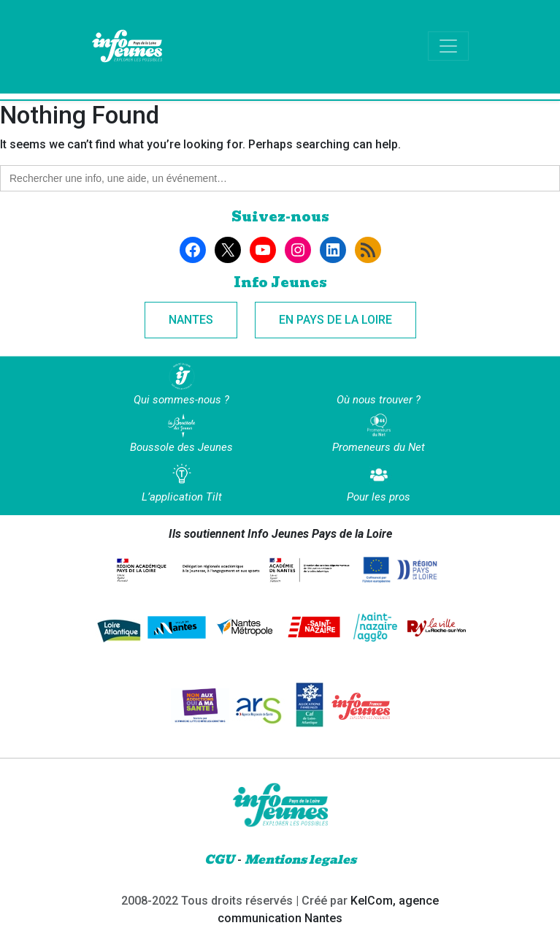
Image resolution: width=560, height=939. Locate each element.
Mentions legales (300, 860)
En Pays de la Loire (335, 320)
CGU (219, 860)
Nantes (191, 320)
